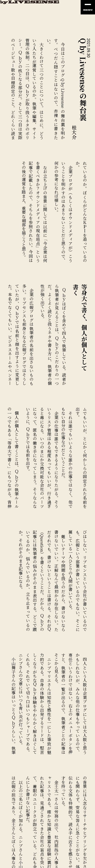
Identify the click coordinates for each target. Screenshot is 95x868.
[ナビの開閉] (88, 7)
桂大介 (74, 132)
